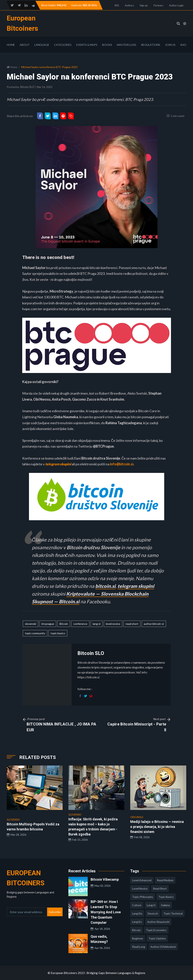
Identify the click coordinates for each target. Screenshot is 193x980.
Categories (63, 45)
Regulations (151, 45)
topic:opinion (157, 938)
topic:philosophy (143, 897)
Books (107, 45)
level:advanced (142, 880)
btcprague (48, 624)
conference (80, 624)
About (25, 45)
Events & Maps (87, 45)
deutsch (153, 913)
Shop (184, 45)
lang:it (151, 905)
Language (42, 45)
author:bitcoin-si (154, 624)
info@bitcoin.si (122, 464)
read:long (139, 947)
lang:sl (97, 624)
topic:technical (173, 913)
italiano (165, 905)
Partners (158, 5)
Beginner (138, 938)
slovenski (31, 624)
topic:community (35, 633)
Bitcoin (64, 624)
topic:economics (156, 930)
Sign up (144, 5)
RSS (117, 5)
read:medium (165, 880)
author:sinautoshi (158, 922)
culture (137, 905)
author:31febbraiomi (163, 947)
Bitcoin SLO (27, 87)
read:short (132, 624)
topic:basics (58, 633)
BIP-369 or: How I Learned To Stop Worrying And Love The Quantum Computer (106, 912)
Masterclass (127, 45)
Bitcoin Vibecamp (105, 879)
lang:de (137, 913)
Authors (129, 5)
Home (11, 45)
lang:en (137, 922)
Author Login (176, 5)
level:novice (113, 624)
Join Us (170, 45)
